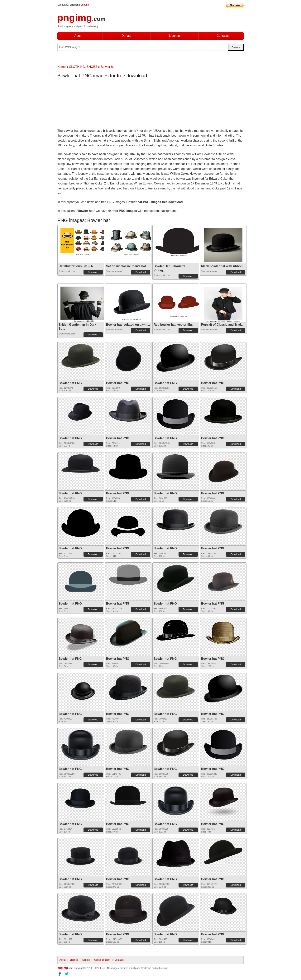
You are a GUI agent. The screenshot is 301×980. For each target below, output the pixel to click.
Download (93, 272)
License (174, 36)
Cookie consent (102, 960)
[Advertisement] (88, 104)
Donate (127, 36)
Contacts (223, 36)
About (79, 36)
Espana (85, 5)
